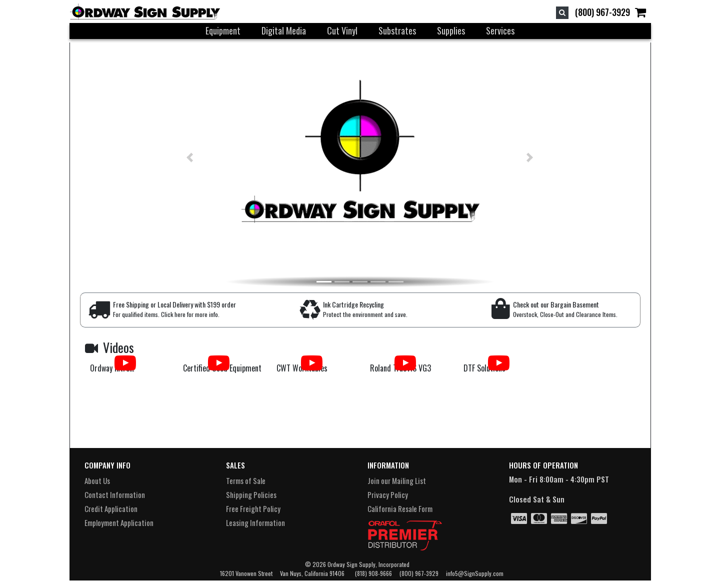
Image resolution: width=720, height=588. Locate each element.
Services (500, 30)
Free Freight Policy (253, 508)
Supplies (451, 30)
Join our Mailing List (397, 480)
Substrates (397, 30)
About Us (97, 480)
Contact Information (115, 494)
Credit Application (111, 508)
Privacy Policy (388, 494)
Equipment (223, 30)
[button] (172, 157)
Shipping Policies (251, 494)
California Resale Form (400, 508)
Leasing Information (255, 522)
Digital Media (284, 30)
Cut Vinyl (342, 30)
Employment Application (119, 522)
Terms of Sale (246, 480)
